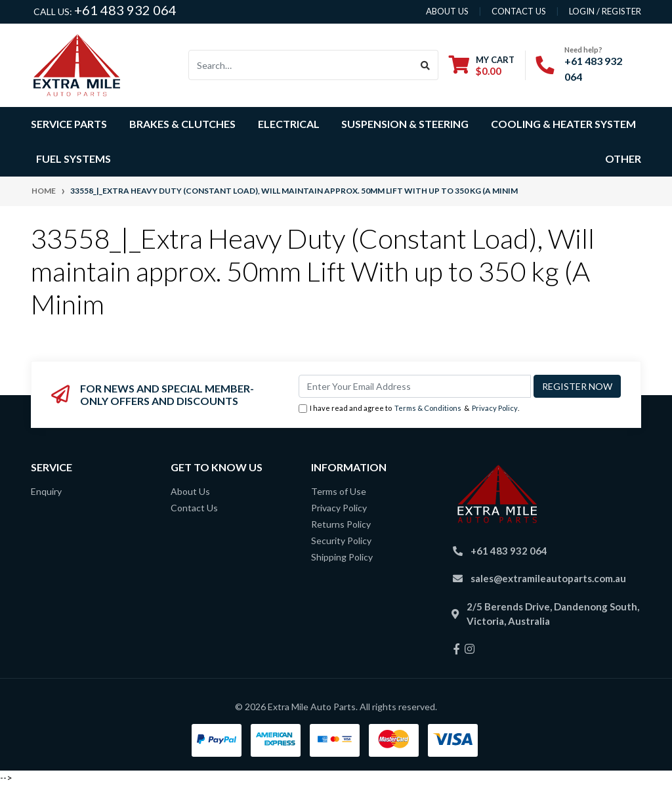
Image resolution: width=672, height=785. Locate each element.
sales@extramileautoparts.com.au (548, 578)
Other (623, 159)
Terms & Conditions (428, 408)
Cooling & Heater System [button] (563, 124)
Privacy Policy (495, 408)
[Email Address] (415, 386)
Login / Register (605, 11)
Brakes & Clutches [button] (182, 124)
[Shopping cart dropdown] (482, 65)
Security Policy (341, 541)
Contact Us (194, 508)
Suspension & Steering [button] (405, 124)
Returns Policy (341, 524)
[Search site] (426, 65)
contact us (519, 11)
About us (447, 11)
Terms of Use (339, 491)
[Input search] (301, 65)
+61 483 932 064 (125, 10)
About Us (190, 491)
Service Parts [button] (69, 124)
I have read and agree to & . (409, 409)
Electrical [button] (289, 124)
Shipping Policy (342, 557)
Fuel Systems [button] (73, 159)
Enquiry (46, 491)
